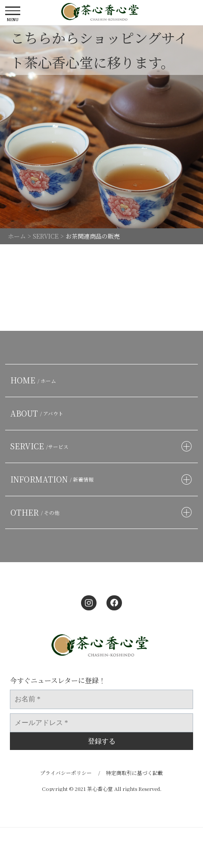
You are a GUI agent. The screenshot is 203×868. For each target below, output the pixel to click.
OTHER (36, 512)
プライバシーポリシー (66, 773)
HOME (35, 380)
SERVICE (41, 446)
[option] (101, 127)
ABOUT (38, 413)
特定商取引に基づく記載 (134, 773)
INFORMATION (53, 479)
